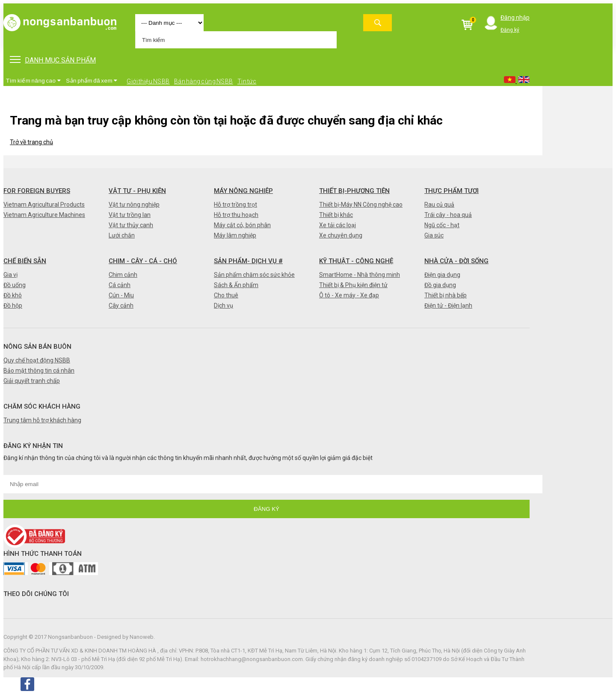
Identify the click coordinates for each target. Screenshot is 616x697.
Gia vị (10, 275)
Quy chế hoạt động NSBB (37, 360)
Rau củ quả (439, 205)
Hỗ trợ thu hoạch (236, 215)
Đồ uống (15, 285)
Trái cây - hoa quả (448, 215)
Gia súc (434, 235)
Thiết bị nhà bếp (446, 295)
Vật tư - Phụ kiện (137, 191)
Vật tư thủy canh (131, 225)
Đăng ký (510, 30)
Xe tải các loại (338, 225)
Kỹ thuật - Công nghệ (356, 261)
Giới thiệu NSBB (148, 81)
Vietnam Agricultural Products (44, 205)
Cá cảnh (120, 285)
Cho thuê (226, 295)
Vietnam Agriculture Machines (44, 215)
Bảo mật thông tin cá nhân (39, 371)
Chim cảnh (123, 275)
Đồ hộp (13, 305)
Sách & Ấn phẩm (236, 285)
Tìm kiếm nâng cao (33, 81)
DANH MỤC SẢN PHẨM (53, 60)
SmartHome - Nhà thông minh (360, 275)
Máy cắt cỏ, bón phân (242, 225)
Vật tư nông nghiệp (134, 205)
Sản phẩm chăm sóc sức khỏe (254, 275)
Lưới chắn (122, 235)
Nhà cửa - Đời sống (456, 261)
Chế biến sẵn (25, 261)
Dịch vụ (224, 305)
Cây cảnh (121, 305)
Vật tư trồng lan (130, 215)
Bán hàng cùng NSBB (204, 81)
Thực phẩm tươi (452, 191)
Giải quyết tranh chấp (32, 381)
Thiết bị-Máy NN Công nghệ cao (361, 205)
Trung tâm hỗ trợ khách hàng (42, 420)
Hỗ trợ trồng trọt (235, 205)
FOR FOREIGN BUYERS (37, 191)
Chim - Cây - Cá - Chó (143, 261)
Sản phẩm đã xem (92, 81)
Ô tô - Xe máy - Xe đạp (349, 295)
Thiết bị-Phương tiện (354, 191)
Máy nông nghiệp (243, 191)
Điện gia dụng (442, 275)
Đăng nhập (515, 18)
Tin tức (247, 81)
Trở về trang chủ (31, 142)
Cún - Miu (121, 295)
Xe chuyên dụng (341, 235)
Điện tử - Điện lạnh (448, 305)
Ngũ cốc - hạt (442, 225)
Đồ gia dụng (440, 285)
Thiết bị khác (336, 215)
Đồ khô (13, 295)
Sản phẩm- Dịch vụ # (248, 261)
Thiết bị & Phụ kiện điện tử (353, 285)
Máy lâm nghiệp (235, 235)
